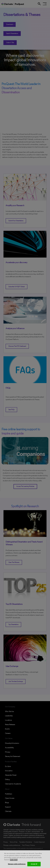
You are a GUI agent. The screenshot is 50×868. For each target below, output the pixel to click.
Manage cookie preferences (17, 864)
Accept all (34, 864)
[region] (25, 859)
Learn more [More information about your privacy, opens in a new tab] (14, 860)
